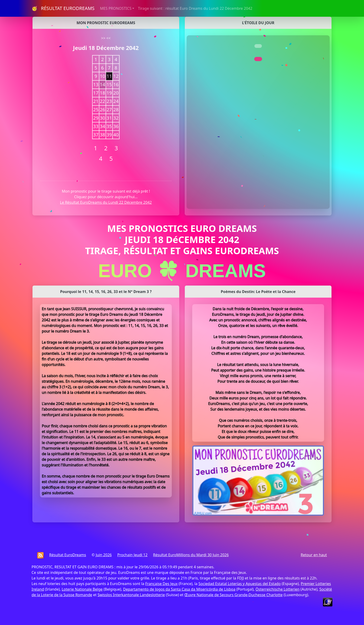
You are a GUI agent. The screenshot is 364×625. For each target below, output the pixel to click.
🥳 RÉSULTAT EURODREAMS (63, 8)
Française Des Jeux (161, 584)
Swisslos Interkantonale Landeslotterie (131, 595)
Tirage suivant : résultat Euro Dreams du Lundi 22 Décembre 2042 (195, 8)
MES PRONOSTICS (116, 8)
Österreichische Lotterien (278, 589)
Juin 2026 (104, 555)
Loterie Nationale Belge (82, 589)
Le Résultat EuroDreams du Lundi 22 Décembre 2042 (106, 202)
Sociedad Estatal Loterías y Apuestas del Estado (240, 584)
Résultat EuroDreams (68, 555)
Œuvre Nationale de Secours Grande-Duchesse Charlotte (233, 595)
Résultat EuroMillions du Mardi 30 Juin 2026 (191, 555)
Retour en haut (314, 555)
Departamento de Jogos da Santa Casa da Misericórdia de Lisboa (179, 589)
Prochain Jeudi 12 (132, 555)
